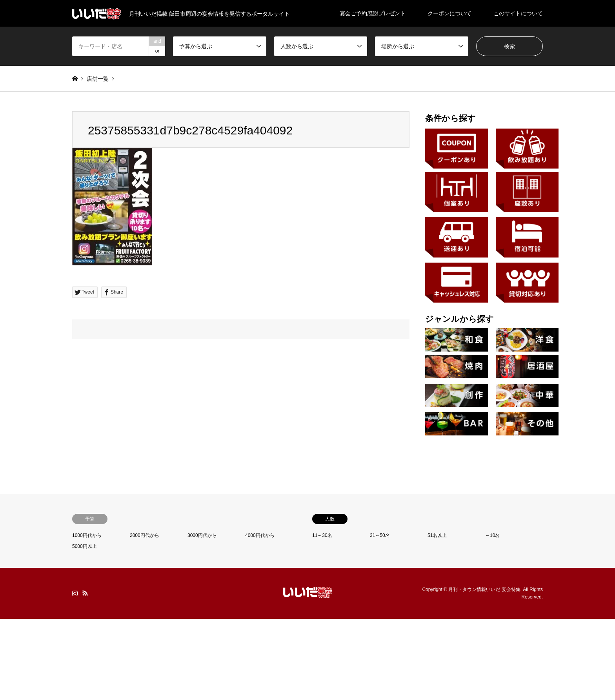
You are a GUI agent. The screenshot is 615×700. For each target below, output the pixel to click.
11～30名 (322, 535)
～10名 (492, 535)
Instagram (75, 593)
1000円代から (87, 535)
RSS (85, 593)
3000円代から (202, 535)
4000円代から (260, 535)
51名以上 (437, 535)
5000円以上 (85, 546)
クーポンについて (449, 13)
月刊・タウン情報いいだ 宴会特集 (484, 589)
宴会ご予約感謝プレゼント (373, 13)
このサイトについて (518, 13)
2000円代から (145, 535)
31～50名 (380, 535)
